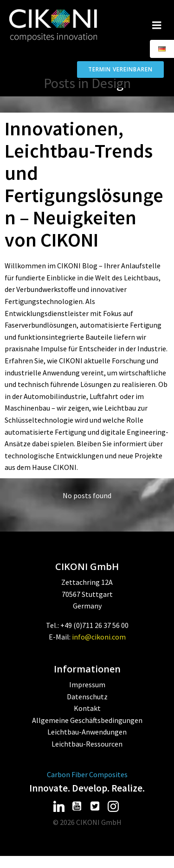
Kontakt (87, 708)
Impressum (87, 684)
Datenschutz (87, 697)
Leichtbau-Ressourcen (87, 744)
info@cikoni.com (99, 637)
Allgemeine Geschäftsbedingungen (87, 720)
